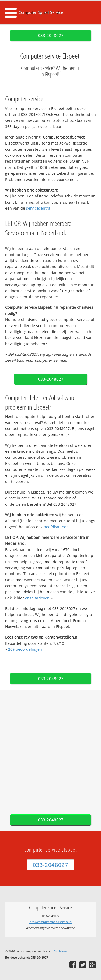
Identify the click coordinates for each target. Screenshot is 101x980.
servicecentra (38, 208)
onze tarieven (37, 598)
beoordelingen (25, 649)
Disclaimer (60, 951)
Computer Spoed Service (41, 12)
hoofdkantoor (56, 527)
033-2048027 (51, 36)
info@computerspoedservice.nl (50, 922)
